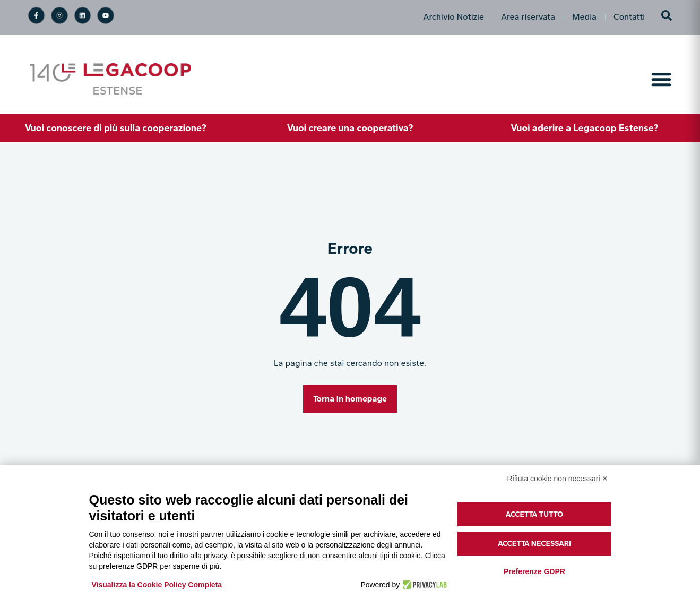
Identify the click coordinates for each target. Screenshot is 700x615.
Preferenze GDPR (534, 571)
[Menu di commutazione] (661, 79)
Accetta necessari (534, 544)
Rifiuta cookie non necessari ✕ (558, 479)
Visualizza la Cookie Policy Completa (157, 585)
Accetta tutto (535, 514)
